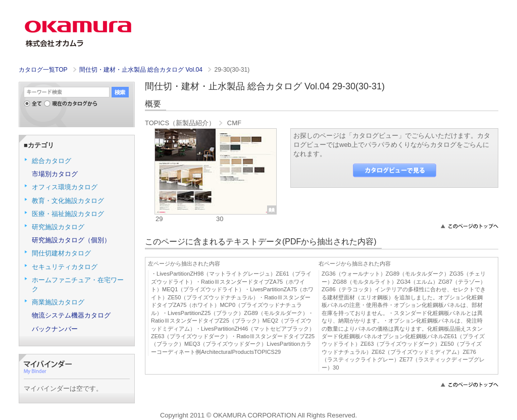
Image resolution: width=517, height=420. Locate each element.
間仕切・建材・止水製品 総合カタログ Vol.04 (142, 70)
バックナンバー (55, 329)
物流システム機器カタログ (71, 315)
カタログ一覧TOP (43, 70)
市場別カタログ (55, 174)
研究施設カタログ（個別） (71, 240)
